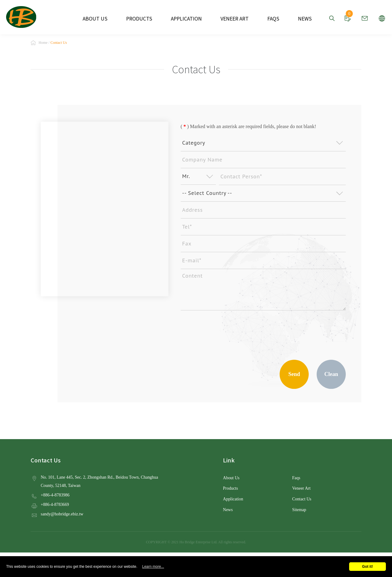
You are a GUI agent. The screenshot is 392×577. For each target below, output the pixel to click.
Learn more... (153, 567)
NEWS (297, 18)
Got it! (367, 567)
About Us (231, 478)
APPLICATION (186, 18)
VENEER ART (231, 18)
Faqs (296, 478)
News (228, 510)
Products (230, 489)
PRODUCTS (143, 18)
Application (233, 499)
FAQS (267, 18)
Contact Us (302, 499)
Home (43, 43)
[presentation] (227, 332)
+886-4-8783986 (55, 495)
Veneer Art (301, 489)
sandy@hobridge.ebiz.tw (62, 514)
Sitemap (299, 510)
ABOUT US (102, 18)
